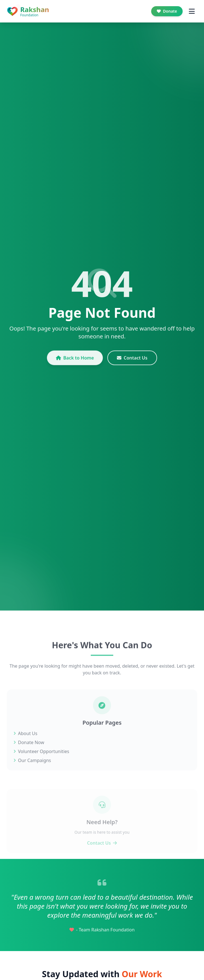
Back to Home (75, 362)
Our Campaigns (32, 770)
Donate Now (29, 752)
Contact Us (132, 362)
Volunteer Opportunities (41, 761)
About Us (25, 743)
